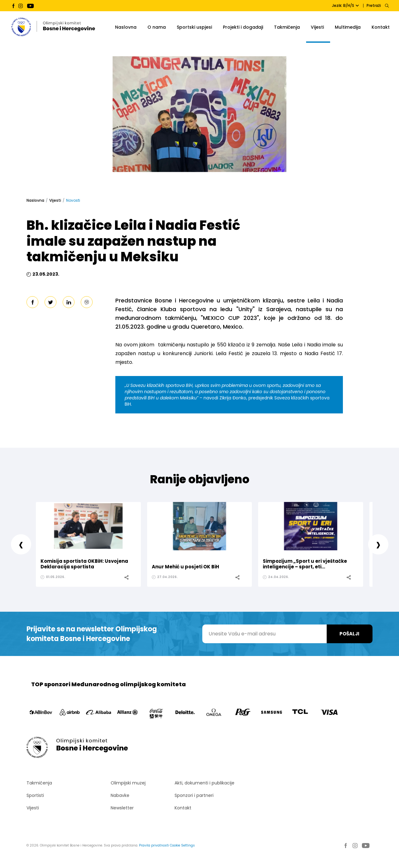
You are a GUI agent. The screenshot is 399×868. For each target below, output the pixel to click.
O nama (157, 27)
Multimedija (348, 27)
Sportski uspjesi (194, 27)
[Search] (387, 6)
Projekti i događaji (243, 27)
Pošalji (349, 634)
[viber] (87, 302)
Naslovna (126, 27)
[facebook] (32, 302)
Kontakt (381, 27)
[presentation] (21, 544)
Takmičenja (287, 27)
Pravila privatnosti (154, 845)
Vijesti (317, 27)
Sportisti (35, 795)
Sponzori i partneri (194, 795)
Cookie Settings (182, 845)
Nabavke (120, 795)
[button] (393, 48)
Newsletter (122, 808)
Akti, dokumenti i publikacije (204, 783)
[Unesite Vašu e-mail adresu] (265, 634)
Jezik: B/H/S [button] (345, 5)
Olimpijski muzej (128, 783)
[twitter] (50, 302)
